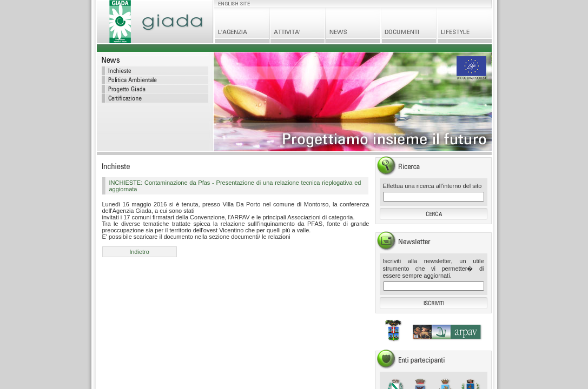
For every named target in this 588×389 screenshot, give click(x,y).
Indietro (139, 252)
